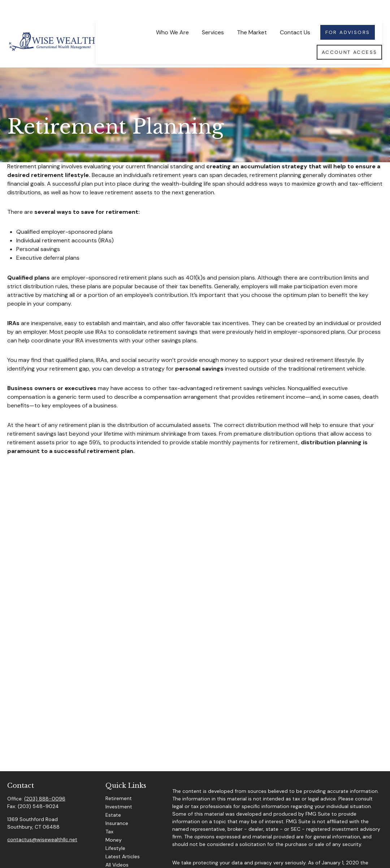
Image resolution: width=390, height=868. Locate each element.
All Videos (117, 848)
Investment (119, 790)
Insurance (117, 807)
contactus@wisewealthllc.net (42, 823)
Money (114, 823)
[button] (172, 15)
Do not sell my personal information (273, 861)
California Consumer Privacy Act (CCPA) (220, 853)
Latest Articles (123, 840)
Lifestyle (115, 832)
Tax (109, 815)
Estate (113, 798)
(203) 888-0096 (45, 782)
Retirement (119, 782)
